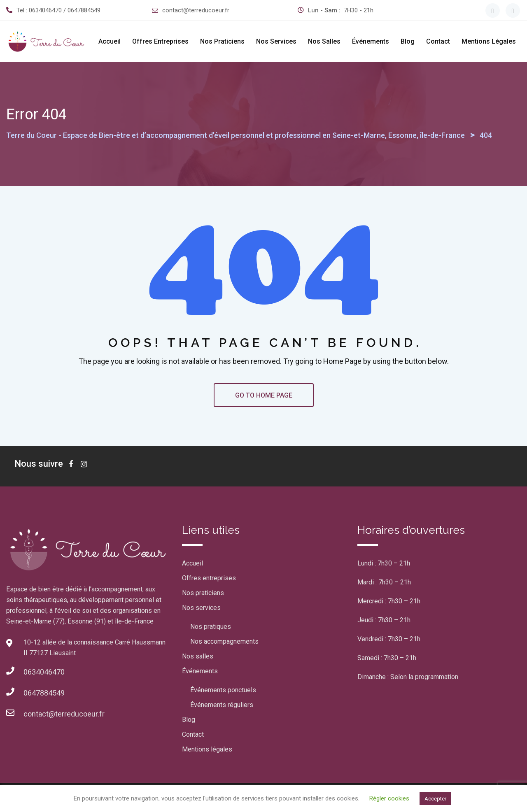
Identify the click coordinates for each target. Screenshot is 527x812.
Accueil (110, 41)
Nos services (276, 41)
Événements (371, 41)
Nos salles (324, 41)
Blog (408, 41)
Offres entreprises (160, 41)
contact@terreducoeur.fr (196, 10)
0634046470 (44, 672)
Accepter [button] (435, 799)
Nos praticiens (222, 41)
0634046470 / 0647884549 (65, 10)
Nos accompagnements (224, 641)
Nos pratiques (211, 627)
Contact (438, 41)
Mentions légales (489, 41)
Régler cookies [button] (389, 798)
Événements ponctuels (223, 690)
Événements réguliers (222, 705)
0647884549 (44, 693)
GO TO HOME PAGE (264, 395)
